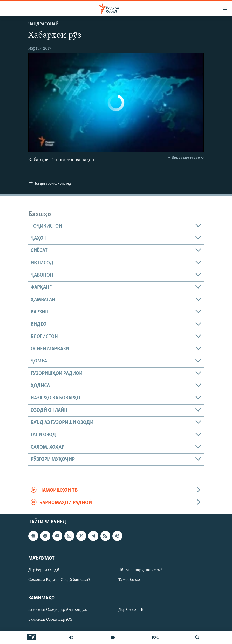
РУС (155, 638)
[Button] (50, 185)
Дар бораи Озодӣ (44, 570)
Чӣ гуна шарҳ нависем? (140, 570)
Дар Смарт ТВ (131, 610)
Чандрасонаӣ (43, 24)
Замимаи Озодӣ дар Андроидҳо (58, 610)
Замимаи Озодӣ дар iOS (50, 620)
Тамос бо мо (129, 580)
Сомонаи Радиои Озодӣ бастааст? (59, 580)
